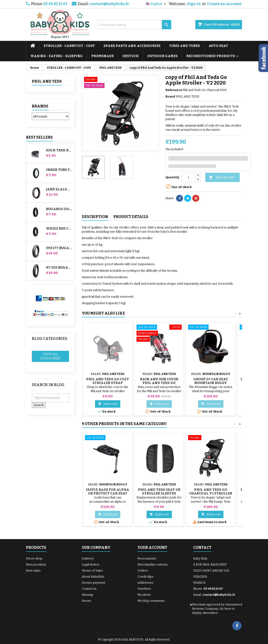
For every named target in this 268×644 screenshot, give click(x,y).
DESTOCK (131, 56)
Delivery (88, 558)
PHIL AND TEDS (47, 81)
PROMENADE (103, 56)
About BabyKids (93, 577)
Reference (174, 90)
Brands (40, 106)
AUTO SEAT (218, 46)
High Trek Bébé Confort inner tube (59, 150)
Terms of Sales (92, 571)
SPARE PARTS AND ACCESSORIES (132, 46)
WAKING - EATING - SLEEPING (57, 56)
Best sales (33, 571)
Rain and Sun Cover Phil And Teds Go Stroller (159, 383)
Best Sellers (39, 137)
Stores (87, 601)
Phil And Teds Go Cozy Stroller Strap (108, 381)
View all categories (50, 356)
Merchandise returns (153, 564)
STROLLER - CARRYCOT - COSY (69, 46)
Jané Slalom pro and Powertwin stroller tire (59, 189)
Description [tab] (95, 217)
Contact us (89, 589)
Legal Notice (91, 564)
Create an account (224, 4)
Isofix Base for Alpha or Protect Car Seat (108, 492)
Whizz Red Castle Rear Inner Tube (59, 229)
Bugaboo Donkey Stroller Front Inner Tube (59, 209)
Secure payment (93, 583)
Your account (152, 548)
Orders (143, 571)
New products (36, 564)
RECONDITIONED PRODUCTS (211, 56)
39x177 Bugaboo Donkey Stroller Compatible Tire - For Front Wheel (59, 248)
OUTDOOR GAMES (162, 56)
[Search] (134, 25)
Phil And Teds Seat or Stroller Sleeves (159, 492)
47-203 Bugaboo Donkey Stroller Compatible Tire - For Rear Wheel (59, 268)
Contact (202, 548)
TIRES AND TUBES (185, 46)
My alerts (144, 595)
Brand (170, 96)
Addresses (145, 583)
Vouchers (144, 589)
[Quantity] (189, 177)
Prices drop (34, 558)
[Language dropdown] (156, 4)
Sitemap (88, 595)
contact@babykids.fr (109, 4)
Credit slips (145, 577)
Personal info (147, 558)
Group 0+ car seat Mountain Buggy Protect (211, 383)
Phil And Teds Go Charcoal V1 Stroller (211, 492)
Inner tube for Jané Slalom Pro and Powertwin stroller (59, 170)
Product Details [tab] (131, 217)
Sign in (194, 4)
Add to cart (222, 177)
